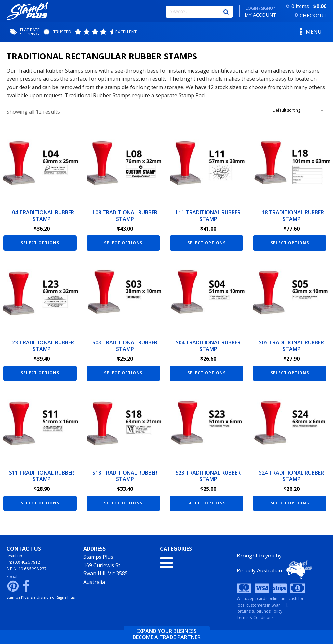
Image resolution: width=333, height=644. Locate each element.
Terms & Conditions (255, 617)
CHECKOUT (313, 15)
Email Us (14, 556)
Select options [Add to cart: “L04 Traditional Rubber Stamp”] (40, 243)
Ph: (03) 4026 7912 (23, 562)
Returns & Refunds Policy (260, 611)
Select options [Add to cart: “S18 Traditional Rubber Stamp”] (123, 503)
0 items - (309, 6)
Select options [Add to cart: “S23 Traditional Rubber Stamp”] (206, 503)
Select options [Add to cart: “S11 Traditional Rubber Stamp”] (40, 503)
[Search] (226, 11)
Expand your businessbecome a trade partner (167, 634)
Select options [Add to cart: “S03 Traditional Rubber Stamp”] (123, 373)
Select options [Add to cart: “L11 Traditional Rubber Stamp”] (206, 243)
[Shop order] (298, 110)
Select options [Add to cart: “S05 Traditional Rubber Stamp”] (290, 373)
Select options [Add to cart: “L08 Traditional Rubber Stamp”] (123, 243)
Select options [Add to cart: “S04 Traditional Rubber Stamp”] (206, 373)
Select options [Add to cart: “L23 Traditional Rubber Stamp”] (40, 373)
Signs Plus (66, 597)
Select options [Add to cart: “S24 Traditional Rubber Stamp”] (290, 503)
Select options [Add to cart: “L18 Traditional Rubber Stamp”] (290, 243)
